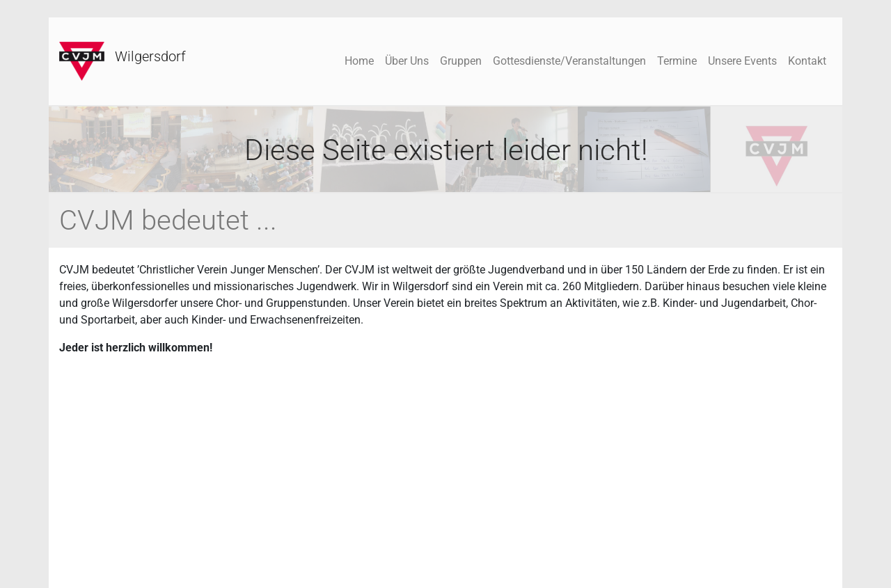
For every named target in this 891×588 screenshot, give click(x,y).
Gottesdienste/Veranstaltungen (569, 61)
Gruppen (461, 61)
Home (359, 61)
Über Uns (407, 61)
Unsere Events (742, 61)
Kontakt (807, 61)
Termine (677, 61)
